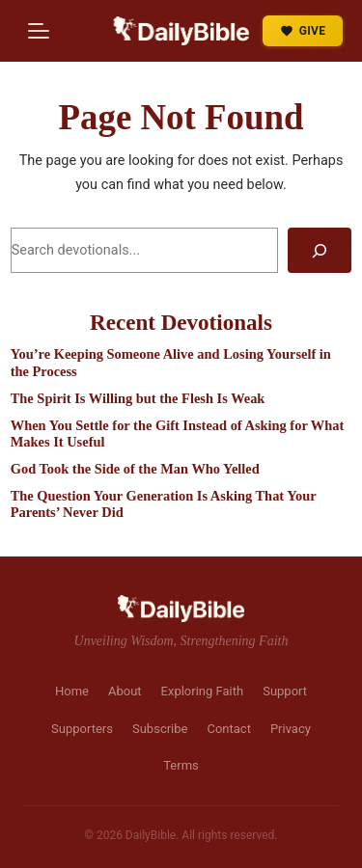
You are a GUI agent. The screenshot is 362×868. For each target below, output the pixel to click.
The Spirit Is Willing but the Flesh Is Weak (138, 398)
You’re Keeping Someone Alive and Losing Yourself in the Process (171, 362)
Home (72, 691)
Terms (181, 765)
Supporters (82, 729)
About (125, 691)
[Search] (320, 250)
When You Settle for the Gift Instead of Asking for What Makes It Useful (178, 434)
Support (285, 691)
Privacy (291, 729)
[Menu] (39, 31)
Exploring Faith (203, 691)
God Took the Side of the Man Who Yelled (135, 469)
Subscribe (160, 729)
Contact (228, 729)
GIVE (303, 31)
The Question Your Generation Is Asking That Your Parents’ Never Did (164, 504)
